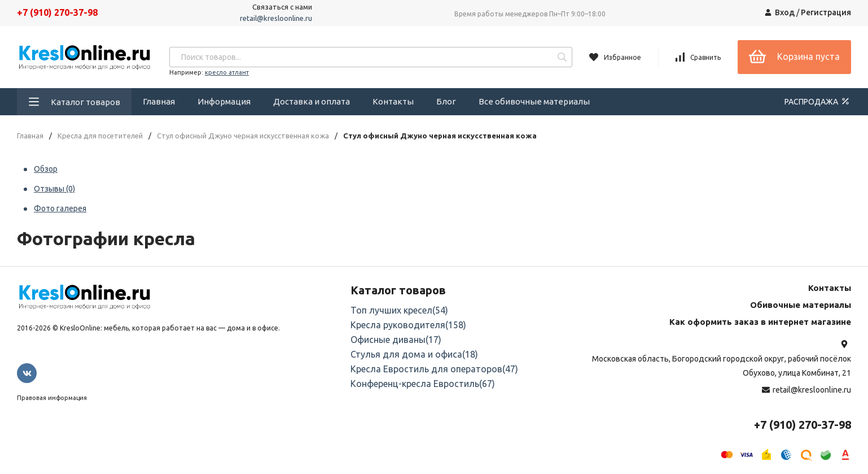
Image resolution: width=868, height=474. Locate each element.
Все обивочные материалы (534, 101)
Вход (785, 12)
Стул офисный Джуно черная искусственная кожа (243, 136)
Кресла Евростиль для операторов (434, 369)
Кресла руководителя (408, 325)
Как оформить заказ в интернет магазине (760, 322)
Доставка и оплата (312, 101)
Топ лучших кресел (399, 310)
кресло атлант (227, 72)
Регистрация (826, 12)
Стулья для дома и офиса (414, 354)
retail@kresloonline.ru (276, 18)
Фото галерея (60, 208)
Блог (446, 101)
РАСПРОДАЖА (818, 101)
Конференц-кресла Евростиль (423, 384)
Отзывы (54, 189)
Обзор (46, 169)
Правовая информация (52, 398)
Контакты (393, 101)
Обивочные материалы (801, 305)
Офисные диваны (396, 340)
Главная (159, 101)
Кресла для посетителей (100, 136)
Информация (224, 101)
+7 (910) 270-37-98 (57, 12)
